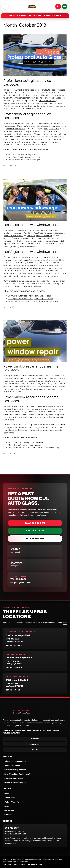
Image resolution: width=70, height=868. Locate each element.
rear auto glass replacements (40, 236)
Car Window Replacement (15, 770)
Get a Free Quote (35, 539)
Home (7, 793)
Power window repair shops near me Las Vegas (31, 368)
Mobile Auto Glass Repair (15, 782)
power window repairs (15, 129)
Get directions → (14, 645)
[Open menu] (6, 6)
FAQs (7, 806)
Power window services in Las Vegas (24, 160)
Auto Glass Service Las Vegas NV (22, 154)
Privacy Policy (10, 865)
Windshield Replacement (15, 761)
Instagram (35, 744)
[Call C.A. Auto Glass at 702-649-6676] (58, 6)
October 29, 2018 (10, 166)
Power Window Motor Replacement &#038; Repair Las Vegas (35, 448)
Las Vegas (35, 134)
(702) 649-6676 (13, 639)
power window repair (49, 386)
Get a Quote (9, 810)
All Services (10, 798)
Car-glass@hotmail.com (21, 583)
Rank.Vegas (36, 865)
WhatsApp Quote (35, 531)
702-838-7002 (18, 579)
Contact (8, 815)
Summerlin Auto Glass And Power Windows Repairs (30, 296)
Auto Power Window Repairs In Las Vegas (26, 442)
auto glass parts (40, 406)
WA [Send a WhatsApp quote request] (65, 6)
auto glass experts (47, 100)
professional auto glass (14, 241)
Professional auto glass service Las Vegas (27, 82)
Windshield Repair (12, 765)
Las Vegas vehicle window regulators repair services (31, 299)
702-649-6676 (12, 828)
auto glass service (51, 129)
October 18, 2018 (9, 307)
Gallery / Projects (12, 802)
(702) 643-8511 (12, 684)
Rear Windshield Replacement (17, 774)
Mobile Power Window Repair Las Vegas (25, 445)
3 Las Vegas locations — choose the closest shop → (35, 15)
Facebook (35, 739)
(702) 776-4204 (13, 661)
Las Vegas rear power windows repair (32, 225)
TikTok (35, 749)
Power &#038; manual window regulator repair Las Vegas (33, 301)
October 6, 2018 (9, 453)
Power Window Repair (14, 778)
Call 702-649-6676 (35, 523)
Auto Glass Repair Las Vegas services (24, 157)
